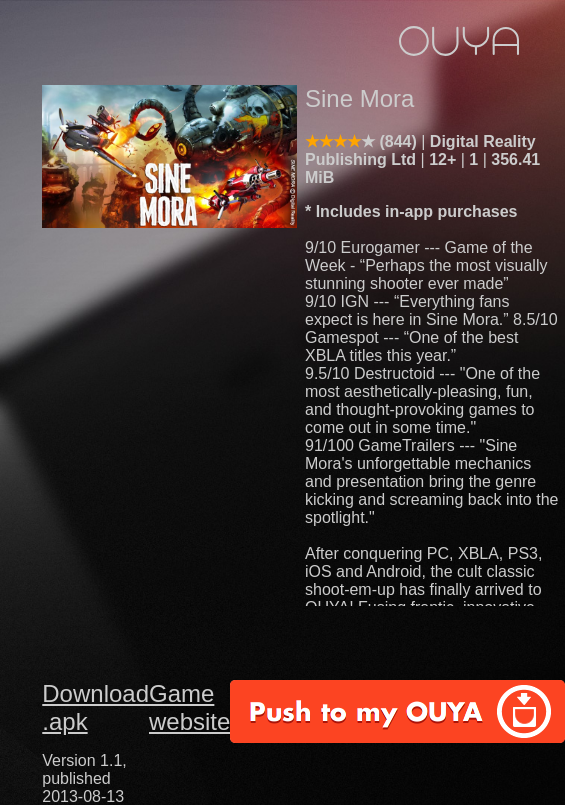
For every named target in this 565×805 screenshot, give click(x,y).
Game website (189, 707)
